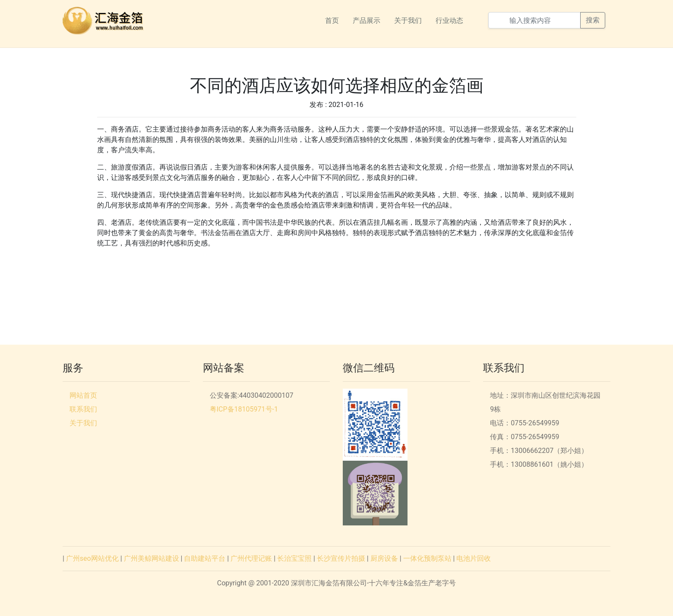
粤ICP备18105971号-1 (244, 409)
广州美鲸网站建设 (152, 558)
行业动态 (449, 20)
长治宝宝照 (294, 558)
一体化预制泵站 (427, 558)
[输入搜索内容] (534, 20)
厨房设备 (384, 558)
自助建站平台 (205, 558)
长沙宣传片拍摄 (341, 558)
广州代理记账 (251, 558)
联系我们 (83, 409)
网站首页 (83, 395)
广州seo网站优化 (92, 558)
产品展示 (367, 20)
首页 (332, 20)
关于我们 (408, 20)
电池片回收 (474, 558)
